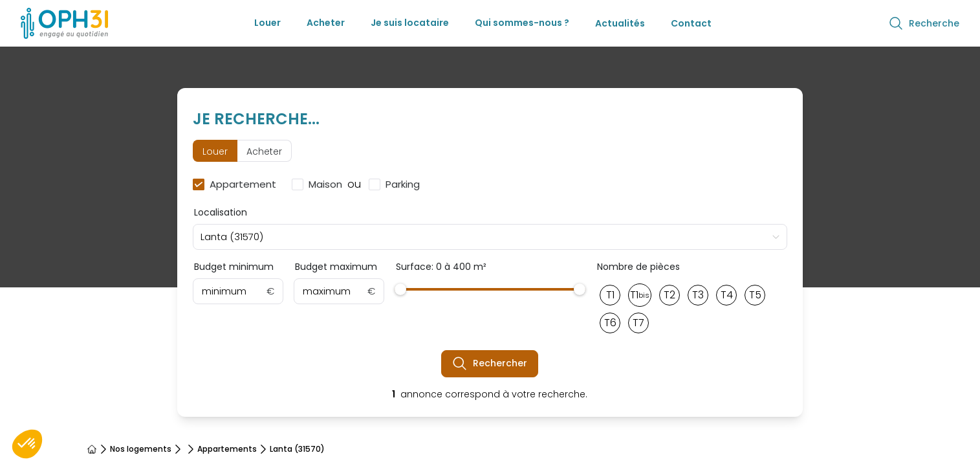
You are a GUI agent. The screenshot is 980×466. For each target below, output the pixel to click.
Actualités (620, 23)
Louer (267, 23)
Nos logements (141, 449)
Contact (691, 23)
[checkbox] (237, 184)
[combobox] (490, 237)
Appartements (227, 449)
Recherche (924, 23)
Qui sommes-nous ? (522, 23)
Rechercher (490, 364)
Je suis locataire (410, 23)
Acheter (326, 23)
